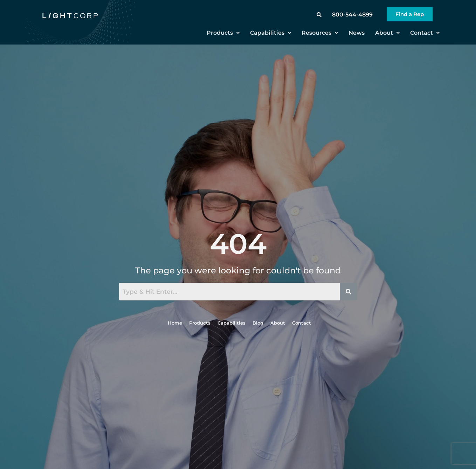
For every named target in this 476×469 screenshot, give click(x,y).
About (387, 33)
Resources (320, 33)
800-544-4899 (352, 15)
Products (223, 33)
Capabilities (271, 33)
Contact (425, 33)
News (357, 33)
